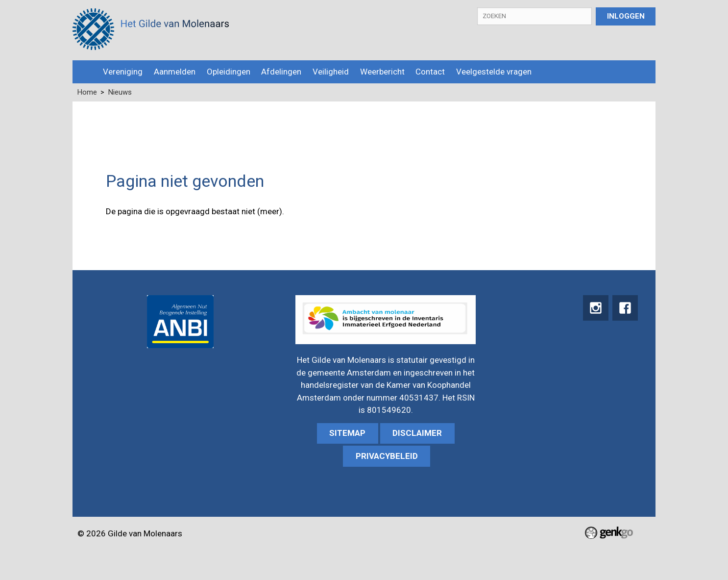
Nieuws (120, 92)
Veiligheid (331, 72)
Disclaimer (417, 433)
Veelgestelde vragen (494, 72)
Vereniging (123, 72)
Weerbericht (382, 72)
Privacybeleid (387, 456)
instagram (595, 308)
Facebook (625, 308)
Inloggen (626, 16)
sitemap (347, 433)
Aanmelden (175, 72)
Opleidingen (229, 72)
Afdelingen (281, 72)
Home (85, 72)
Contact (430, 72)
